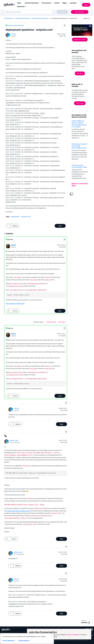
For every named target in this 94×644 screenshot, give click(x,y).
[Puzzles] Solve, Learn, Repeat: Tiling (79, 166)
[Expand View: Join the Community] (39, 3)
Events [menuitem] (57, 3)
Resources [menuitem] (21, 6)
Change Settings (24, 641)
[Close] (52, 636)
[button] (64, 26)
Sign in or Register (73, 635)
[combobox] (36, 12)
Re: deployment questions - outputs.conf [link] (64, 18)
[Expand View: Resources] (25, 6)
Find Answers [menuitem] (46, 3)
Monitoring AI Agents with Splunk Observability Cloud (79, 146)
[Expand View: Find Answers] (51, 3)
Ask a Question (80, 12)
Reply (60, 226)
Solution (10, 239)
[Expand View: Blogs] (67, 3)
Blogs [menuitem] (64, 3)
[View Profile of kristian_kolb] (14, 440)
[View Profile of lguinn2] (14, 245)
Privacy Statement (8, 641)
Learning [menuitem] (73, 3)
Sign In (86, 5)
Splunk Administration (23, 18)
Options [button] (85, 18)
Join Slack (80, 73)
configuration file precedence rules (18, 511)
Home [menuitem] (19, 3)
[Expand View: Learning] (76, 3)
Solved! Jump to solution (16, 25)
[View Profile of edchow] (14, 34)
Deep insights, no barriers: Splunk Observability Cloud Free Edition (79, 124)
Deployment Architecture (40, 18)
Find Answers (9, 18)
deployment (15, 217)
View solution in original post (15, 304)
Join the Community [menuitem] (31, 3)
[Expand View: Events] (60, 3)
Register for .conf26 (80, 40)
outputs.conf (26, 217)
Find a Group (80, 103)
